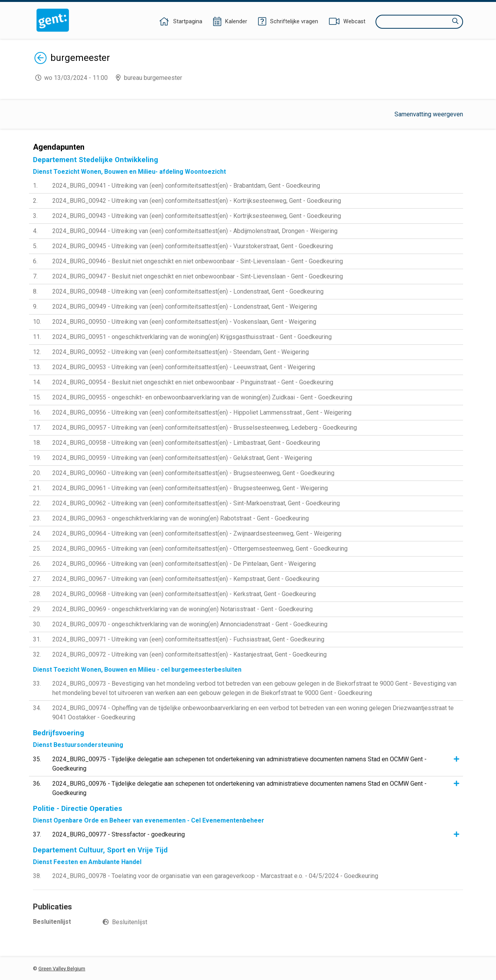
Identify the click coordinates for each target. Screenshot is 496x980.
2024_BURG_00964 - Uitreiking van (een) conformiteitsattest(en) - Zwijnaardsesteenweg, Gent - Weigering (197, 533)
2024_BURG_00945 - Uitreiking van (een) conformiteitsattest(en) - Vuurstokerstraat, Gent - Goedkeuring (193, 246)
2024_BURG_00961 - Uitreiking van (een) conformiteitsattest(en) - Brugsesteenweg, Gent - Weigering (190, 488)
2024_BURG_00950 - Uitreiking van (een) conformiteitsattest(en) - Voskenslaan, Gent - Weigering (184, 322)
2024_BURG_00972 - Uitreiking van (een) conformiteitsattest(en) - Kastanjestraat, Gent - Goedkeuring (189, 654)
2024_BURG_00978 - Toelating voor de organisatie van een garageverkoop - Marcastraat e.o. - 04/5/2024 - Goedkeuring (215, 876)
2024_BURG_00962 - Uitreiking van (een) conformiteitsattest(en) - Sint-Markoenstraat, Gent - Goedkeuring (196, 503)
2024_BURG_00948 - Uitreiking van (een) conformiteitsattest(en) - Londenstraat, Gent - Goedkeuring (188, 291)
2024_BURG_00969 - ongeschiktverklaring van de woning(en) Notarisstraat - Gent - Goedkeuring (183, 609)
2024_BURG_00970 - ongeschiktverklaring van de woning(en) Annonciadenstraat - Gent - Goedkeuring (190, 624)
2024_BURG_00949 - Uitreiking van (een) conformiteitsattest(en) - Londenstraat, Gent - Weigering (185, 307)
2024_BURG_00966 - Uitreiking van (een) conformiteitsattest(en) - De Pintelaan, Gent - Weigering (184, 564)
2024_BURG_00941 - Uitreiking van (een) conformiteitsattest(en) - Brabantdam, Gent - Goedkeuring (186, 186)
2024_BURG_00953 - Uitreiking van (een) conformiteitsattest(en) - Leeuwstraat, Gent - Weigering (184, 367)
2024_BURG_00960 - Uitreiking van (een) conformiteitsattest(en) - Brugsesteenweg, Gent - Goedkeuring (193, 473)
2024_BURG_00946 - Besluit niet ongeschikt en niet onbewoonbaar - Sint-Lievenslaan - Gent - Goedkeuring (198, 261)
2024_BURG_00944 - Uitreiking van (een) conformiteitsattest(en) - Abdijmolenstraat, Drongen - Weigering (195, 231)
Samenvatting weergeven (429, 114)
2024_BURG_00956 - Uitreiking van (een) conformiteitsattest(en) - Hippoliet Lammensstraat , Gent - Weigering (202, 412)
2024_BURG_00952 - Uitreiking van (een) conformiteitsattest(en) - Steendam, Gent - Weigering (181, 352)
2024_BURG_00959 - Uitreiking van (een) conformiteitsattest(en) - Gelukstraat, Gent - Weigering (182, 458)
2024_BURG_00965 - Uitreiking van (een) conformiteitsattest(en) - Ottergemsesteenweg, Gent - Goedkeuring (200, 549)
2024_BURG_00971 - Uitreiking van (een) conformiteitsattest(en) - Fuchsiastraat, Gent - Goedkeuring (188, 639)
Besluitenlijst (130, 922)
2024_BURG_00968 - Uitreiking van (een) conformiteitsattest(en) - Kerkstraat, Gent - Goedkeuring (184, 594)
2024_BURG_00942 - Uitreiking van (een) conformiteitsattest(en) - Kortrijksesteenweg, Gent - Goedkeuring (197, 201)
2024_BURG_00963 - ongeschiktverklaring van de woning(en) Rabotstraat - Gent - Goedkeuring (181, 518)
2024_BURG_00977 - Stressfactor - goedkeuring (119, 834)
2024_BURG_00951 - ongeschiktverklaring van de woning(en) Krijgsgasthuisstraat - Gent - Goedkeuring (192, 337)
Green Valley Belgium (62, 969)
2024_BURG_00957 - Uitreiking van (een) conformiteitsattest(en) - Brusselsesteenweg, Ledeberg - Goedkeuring (205, 428)
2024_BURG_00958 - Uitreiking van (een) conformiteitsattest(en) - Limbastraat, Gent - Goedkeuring (186, 443)
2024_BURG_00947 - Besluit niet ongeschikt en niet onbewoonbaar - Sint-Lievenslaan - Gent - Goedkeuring (198, 276)
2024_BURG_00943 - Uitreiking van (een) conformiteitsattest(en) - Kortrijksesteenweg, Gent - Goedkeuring (197, 216)
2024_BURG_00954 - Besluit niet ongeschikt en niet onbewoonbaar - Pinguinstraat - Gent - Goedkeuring (193, 382)
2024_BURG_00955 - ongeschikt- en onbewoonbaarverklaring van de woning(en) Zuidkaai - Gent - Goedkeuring (202, 397)
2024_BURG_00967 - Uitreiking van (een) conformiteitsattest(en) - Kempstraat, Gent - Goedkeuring (186, 579)
